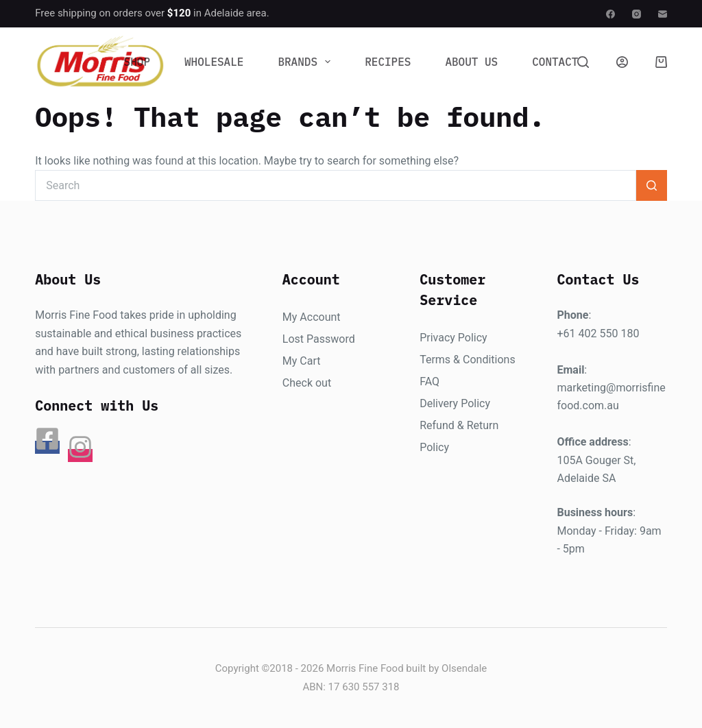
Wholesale (214, 62)
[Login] (622, 62)
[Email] (663, 14)
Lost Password (319, 339)
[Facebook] (610, 14)
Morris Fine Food (365, 668)
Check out (307, 383)
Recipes (388, 62)
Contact (555, 62)
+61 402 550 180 (598, 333)
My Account (312, 317)
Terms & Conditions (468, 360)
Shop (137, 62)
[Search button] (652, 185)
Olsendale (464, 668)
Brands (307, 62)
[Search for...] (336, 185)
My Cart (302, 361)
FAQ (429, 381)
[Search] (583, 62)
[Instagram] (637, 14)
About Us (471, 62)
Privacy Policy (453, 338)
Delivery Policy (455, 403)
